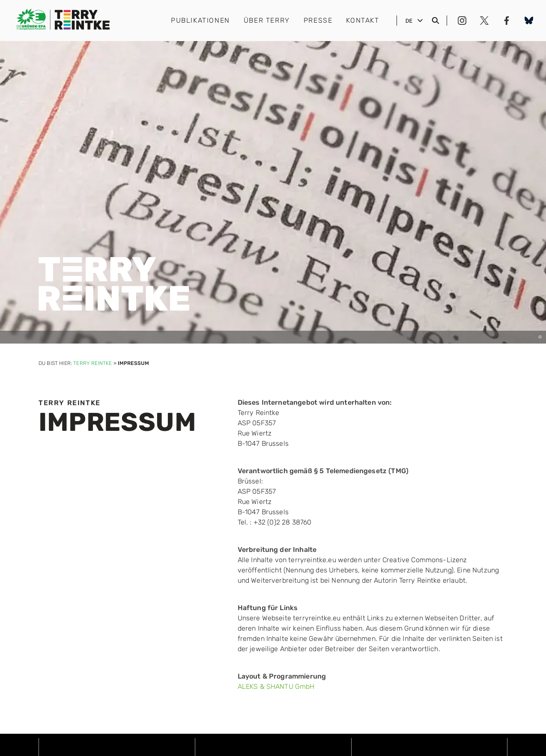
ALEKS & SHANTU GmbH (276, 686)
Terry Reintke (92, 363)
